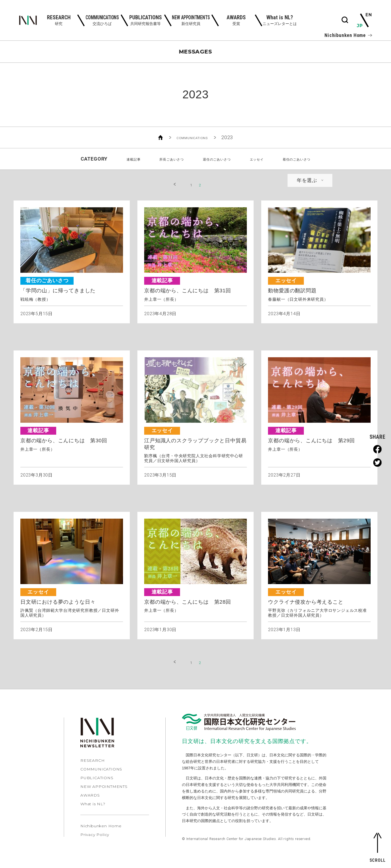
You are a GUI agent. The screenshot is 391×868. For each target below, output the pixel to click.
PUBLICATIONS (97, 781)
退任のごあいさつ (216, 159)
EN (368, 15)
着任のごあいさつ (315, 159)
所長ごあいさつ (159, 159)
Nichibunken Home (348, 35)
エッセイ (266, 159)
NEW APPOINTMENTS (104, 789)
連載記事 (111, 159)
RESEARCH (92, 763)
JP (360, 26)
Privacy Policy (95, 837)
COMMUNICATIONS (192, 137)
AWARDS (90, 798)
